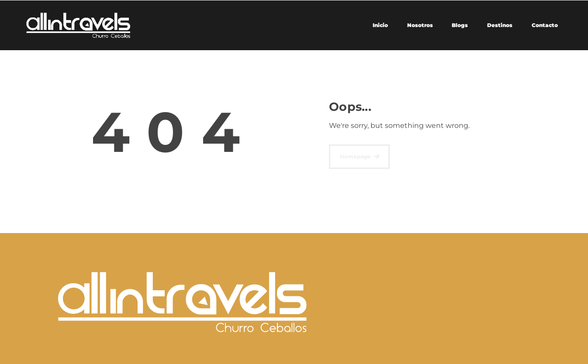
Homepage (355, 156)
